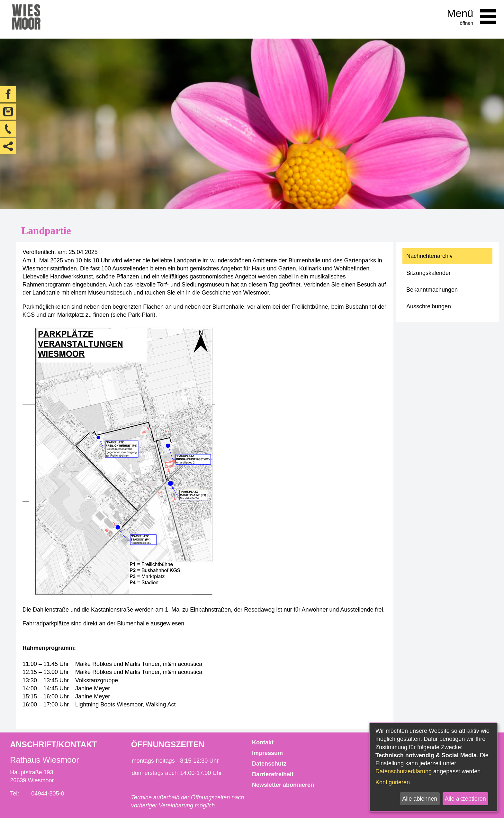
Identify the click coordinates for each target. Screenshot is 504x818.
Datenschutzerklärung (404, 771)
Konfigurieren (393, 782)
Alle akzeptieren (465, 799)
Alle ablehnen (420, 799)
